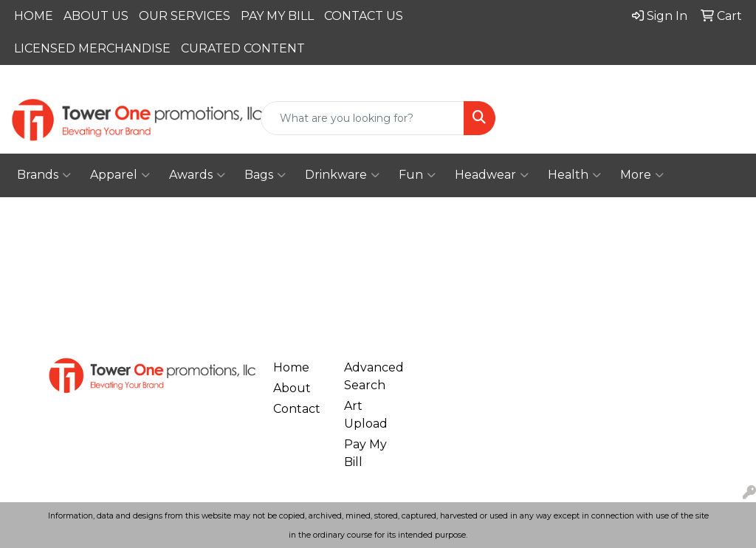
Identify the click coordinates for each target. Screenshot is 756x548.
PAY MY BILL (277, 16)
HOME (34, 16)
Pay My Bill (365, 453)
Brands (44, 175)
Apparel (120, 175)
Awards (197, 175)
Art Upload (366, 415)
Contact (297, 409)
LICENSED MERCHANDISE (92, 48)
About (292, 388)
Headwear (492, 175)
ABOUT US (96, 16)
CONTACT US (364, 16)
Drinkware (342, 175)
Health (574, 175)
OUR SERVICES (185, 16)
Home (291, 367)
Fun (417, 175)
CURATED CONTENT (243, 48)
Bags (265, 175)
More (642, 175)
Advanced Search (371, 376)
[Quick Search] (362, 118)
